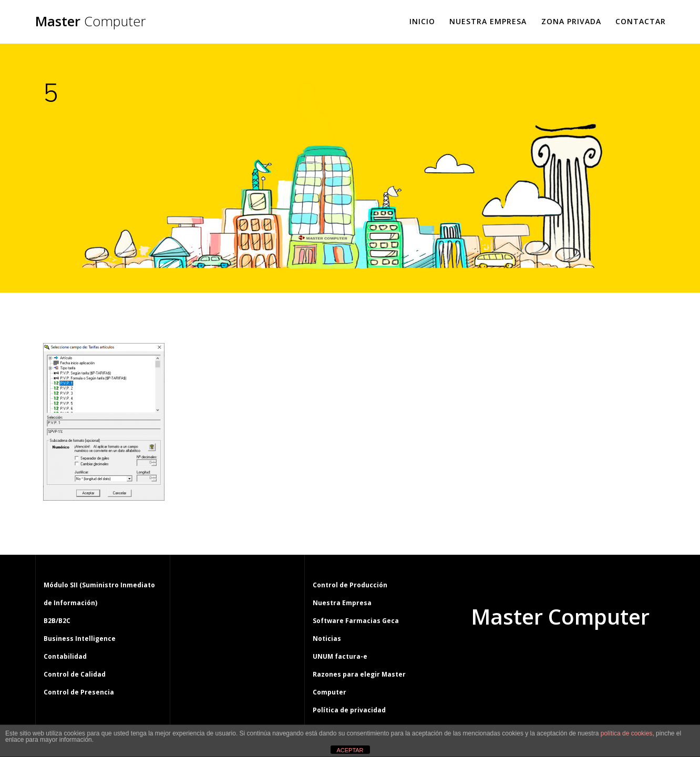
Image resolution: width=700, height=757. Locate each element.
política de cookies (627, 733)
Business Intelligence (80, 639)
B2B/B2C (57, 621)
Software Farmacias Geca (356, 621)
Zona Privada (571, 21)
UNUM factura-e (340, 656)
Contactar (641, 21)
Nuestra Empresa (488, 21)
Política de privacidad (349, 710)
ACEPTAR (350, 750)
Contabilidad (65, 656)
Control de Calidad (75, 674)
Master (90, 22)
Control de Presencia (79, 692)
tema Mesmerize (591, 657)
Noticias (327, 639)
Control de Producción (350, 585)
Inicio (422, 21)
